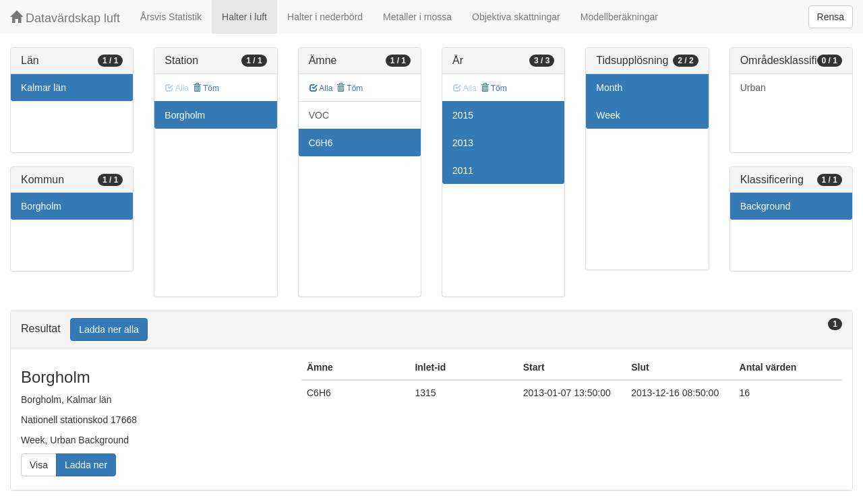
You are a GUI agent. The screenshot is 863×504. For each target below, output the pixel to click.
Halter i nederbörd (325, 17)
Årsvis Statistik (171, 17)
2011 (463, 170)
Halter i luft (244, 17)
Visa (39, 465)
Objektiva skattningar (516, 17)
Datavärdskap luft (65, 18)
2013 (463, 143)
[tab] (431, 330)
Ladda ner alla (109, 329)
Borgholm (41, 206)
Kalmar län (43, 88)
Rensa (831, 17)
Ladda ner (86, 465)
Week (608, 115)
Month (609, 88)
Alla (321, 88)
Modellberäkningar (619, 17)
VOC (319, 115)
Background (766, 206)
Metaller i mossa (417, 17)
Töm (206, 88)
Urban (753, 88)
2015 (463, 115)
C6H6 (321, 143)
